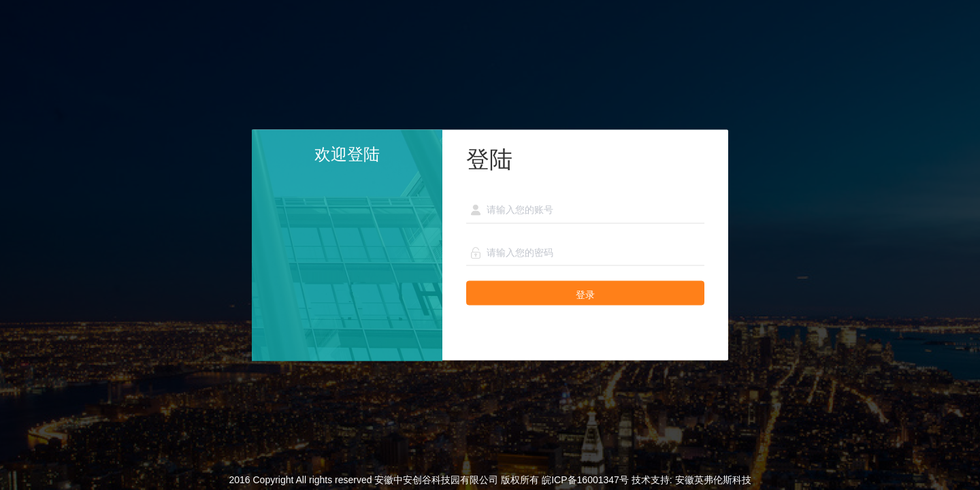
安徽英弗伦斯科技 (713, 480)
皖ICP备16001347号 (585, 480)
